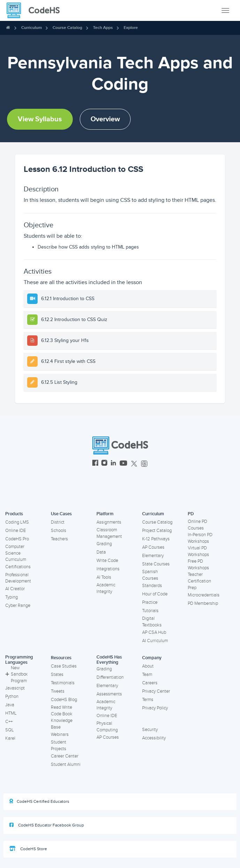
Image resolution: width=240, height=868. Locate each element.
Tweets (58, 691)
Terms (148, 700)
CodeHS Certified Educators (39, 801)
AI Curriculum (155, 641)
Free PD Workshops (198, 565)
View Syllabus (40, 119)
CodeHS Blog (64, 700)
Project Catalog (157, 531)
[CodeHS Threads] (144, 464)
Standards (152, 586)
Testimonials (63, 683)
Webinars (60, 734)
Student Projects (59, 745)
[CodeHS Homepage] (36, 10)
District (58, 522)
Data (101, 552)
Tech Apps (103, 28)
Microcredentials (204, 595)
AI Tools (104, 577)
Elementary (153, 556)
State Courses (156, 564)
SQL (10, 730)
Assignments (109, 522)
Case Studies (64, 666)
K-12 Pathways (156, 539)
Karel (10, 738)
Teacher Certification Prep (199, 581)
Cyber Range (18, 606)
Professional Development (18, 578)
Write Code (107, 561)
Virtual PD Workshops (198, 551)
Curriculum (32, 28)
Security (150, 730)
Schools (59, 531)
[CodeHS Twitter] (134, 464)
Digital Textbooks (152, 622)
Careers (150, 683)
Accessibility (154, 738)
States (57, 675)
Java (10, 705)
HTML (11, 713)
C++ (9, 722)
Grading (104, 544)
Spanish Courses (150, 575)
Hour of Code (155, 594)
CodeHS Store (28, 849)
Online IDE (16, 531)
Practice (150, 602)
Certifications (18, 567)
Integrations (108, 569)
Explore (131, 28)
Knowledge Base (62, 724)
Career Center (65, 756)
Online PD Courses (198, 525)
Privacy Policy (155, 708)
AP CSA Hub (154, 632)
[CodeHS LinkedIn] (113, 464)
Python (12, 696)
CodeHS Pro (17, 539)
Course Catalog (67, 28)
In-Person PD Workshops (200, 538)
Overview (105, 119)
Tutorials (150, 611)
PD (191, 514)
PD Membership (203, 603)
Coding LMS (17, 522)
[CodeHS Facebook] (95, 464)
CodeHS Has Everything (109, 660)
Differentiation (110, 677)
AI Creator (15, 589)
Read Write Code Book (62, 711)
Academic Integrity (106, 588)
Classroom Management (109, 533)
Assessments (109, 694)
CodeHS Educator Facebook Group (47, 825)
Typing (11, 597)
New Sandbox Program (16, 674)
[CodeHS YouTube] (123, 464)
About (148, 666)
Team (147, 675)
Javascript (15, 688)
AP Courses (153, 547)
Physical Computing (107, 727)
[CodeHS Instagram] (104, 464)
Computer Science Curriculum (16, 553)
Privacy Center (156, 691)
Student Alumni (66, 764)
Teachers (59, 539)
